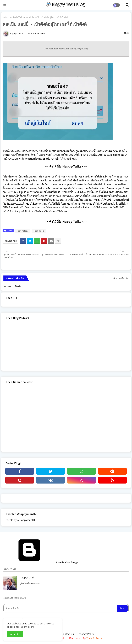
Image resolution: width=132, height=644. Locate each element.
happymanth (27, 577)
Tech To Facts (94, 638)
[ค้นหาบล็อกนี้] (60, 608)
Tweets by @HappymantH (20, 520)
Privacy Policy (86, 634)
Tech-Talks (18, 17)
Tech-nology (22, 231)
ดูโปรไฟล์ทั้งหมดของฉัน (30, 583)
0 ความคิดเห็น (121, 278)
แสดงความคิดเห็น (13, 286)
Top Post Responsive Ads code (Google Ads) (66, 49)
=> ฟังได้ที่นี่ (54, 166)
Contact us (68, 634)
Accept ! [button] (15, 634)
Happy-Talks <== (75, 166)
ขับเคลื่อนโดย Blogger (42, 562)
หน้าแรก (7, 17)
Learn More (28, 627)
